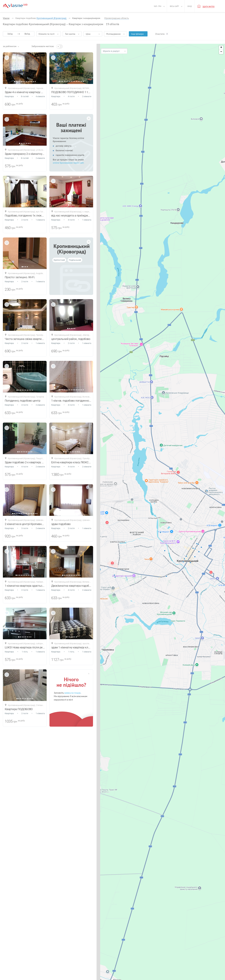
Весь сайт (174, 6)
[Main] (15, 6)
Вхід (190, 6)
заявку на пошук (72, 693)
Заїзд (10, 34)
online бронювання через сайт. (68, 163)
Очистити (160, 34)
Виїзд (27, 34)
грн (13, 105)
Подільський (75, 260)
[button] (221, 48)
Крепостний (59, 260)
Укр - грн (158, 6)
